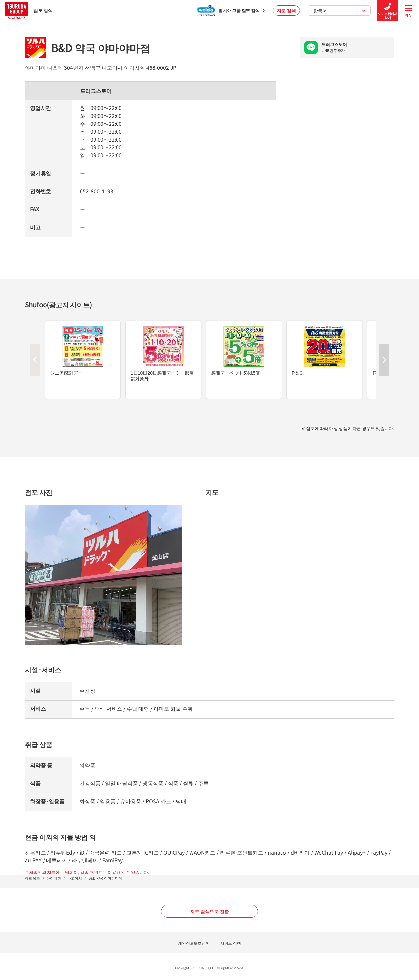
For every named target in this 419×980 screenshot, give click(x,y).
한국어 (340, 10)
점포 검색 (29, 10)
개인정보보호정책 (194, 943)
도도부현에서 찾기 (388, 11)
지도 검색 (286, 10)
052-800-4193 (97, 191)
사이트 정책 (231, 943)
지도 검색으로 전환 (209, 911)
